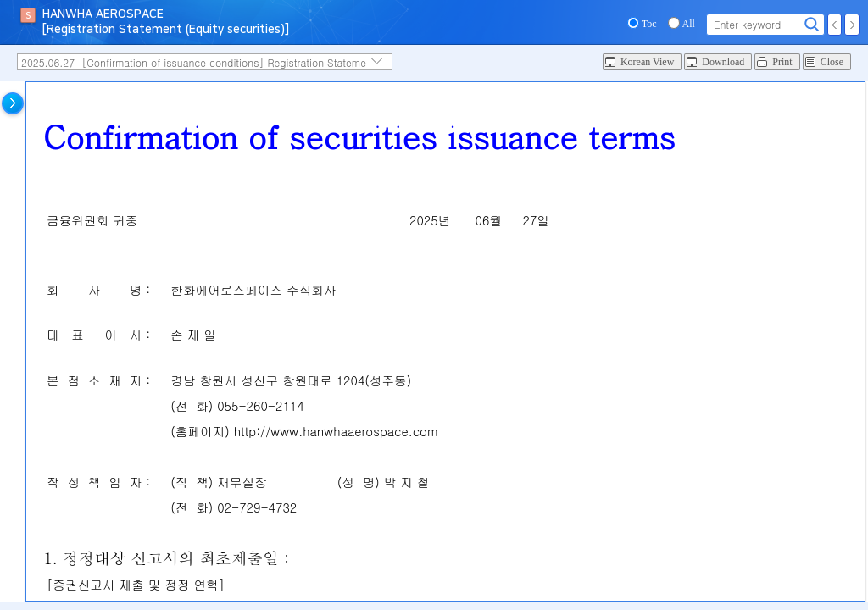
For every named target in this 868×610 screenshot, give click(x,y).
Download (723, 62)
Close (832, 62)
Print (782, 62)
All (689, 24)
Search (812, 25)
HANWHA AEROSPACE (103, 14)
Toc (649, 24)
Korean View (647, 62)
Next (852, 25)
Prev (835, 25)
